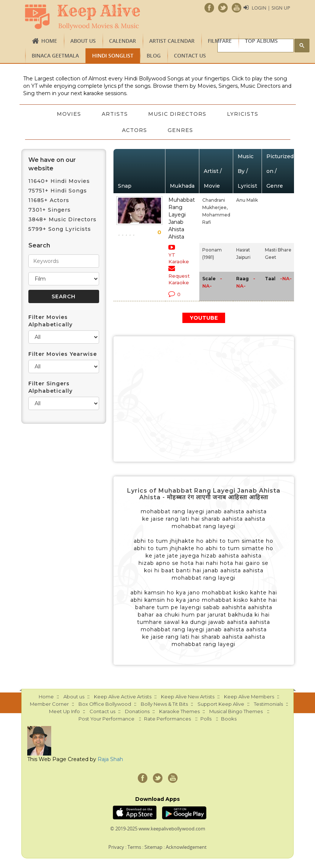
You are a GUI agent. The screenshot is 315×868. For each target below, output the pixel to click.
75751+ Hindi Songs (58, 191)
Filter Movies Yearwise (63, 354)
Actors (134, 130)
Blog (154, 55)
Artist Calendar (172, 41)
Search (39, 245)
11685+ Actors (49, 200)
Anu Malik (247, 200)
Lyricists (243, 114)
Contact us (190, 55)
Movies (69, 114)
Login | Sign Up (271, 8)
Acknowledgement (186, 847)
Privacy (116, 847)
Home (49, 41)
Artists (115, 114)
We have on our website (52, 164)
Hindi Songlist (113, 55)
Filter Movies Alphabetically (50, 321)
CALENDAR (122, 41)
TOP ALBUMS (261, 41)
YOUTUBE (204, 318)
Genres (180, 130)
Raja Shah (110, 759)
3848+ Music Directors (62, 219)
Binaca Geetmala (55, 55)
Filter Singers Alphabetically (50, 387)
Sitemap (153, 847)
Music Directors (178, 114)
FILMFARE (220, 41)
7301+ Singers (50, 210)
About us (83, 41)
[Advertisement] (204, 399)
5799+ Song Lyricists (60, 229)
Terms (134, 847)
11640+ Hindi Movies (59, 181)
